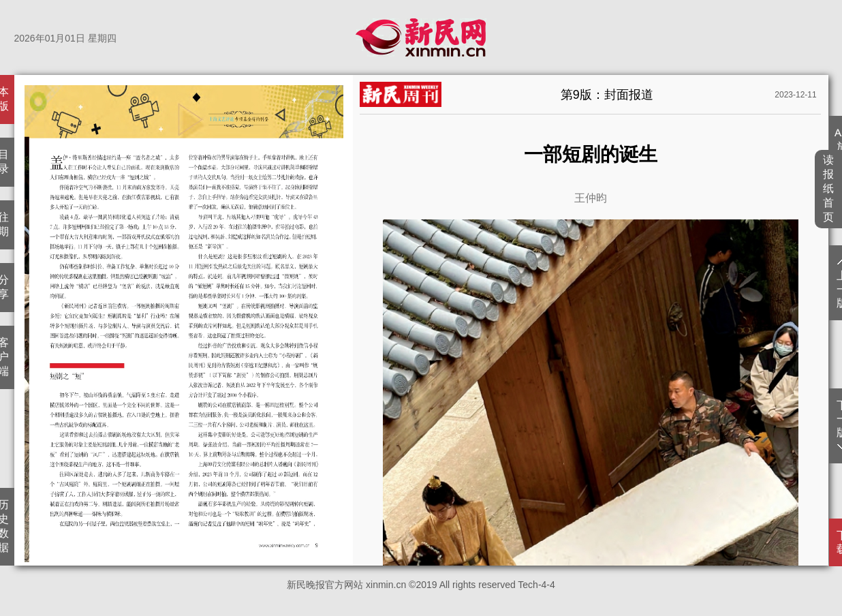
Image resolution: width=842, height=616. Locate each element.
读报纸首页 (829, 188)
